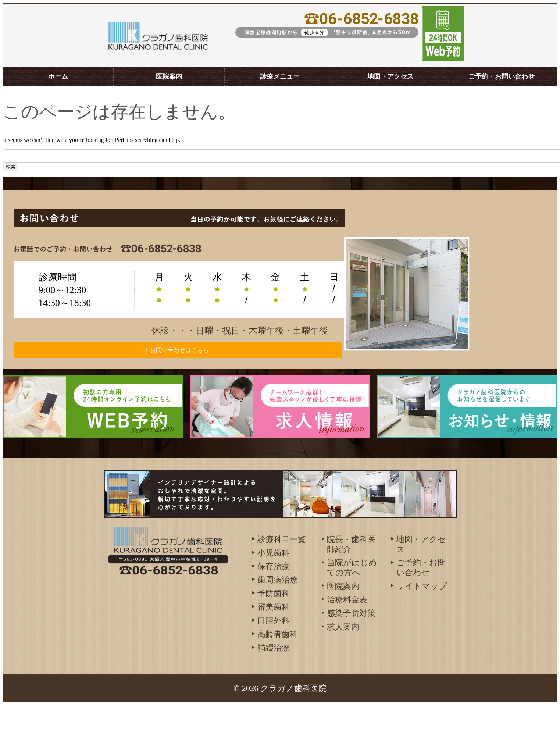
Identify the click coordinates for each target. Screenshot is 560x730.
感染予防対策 (351, 639)
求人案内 (343, 652)
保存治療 (274, 592)
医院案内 (169, 76)
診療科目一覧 (282, 564)
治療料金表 (347, 625)
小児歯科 (274, 578)
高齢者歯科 (278, 660)
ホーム (58, 76)
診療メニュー (280, 76)
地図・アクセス (390, 76)
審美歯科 (274, 632)
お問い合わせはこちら (189, 363)
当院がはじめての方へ (352, 593)
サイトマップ (422, 611)
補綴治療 (274, 673)
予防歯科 (274, 619)
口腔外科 (274, 646)
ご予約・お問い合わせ (502, 76)
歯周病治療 (278, 605)
